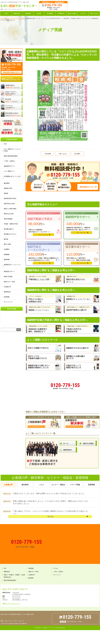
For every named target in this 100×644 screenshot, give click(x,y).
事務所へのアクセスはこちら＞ (11, 604)
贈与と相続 (7, 244)
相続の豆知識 (8, 276)
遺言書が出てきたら (10, 234)
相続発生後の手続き (10, 198)
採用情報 (7, 297)
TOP (6, 144)
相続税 (6, 193)
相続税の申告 (8, 188)
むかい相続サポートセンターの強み (12, 150)
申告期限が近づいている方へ (12, 177)
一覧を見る (50, 516)
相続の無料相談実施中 (11, 156)
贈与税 (6, 239)
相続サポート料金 (9, 282)
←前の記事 (47, 154)
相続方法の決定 (9, 214)
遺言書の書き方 (9, 229)
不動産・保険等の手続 (11, 224)
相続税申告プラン (9, 166)
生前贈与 (7, 249)
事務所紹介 (7, 292)
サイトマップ (8, 302)
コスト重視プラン (9, 171)
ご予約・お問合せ (9, 161)
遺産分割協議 (8, 219)
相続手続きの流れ (9, 204)
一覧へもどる (63, 154)
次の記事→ (78, 154)
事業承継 (7, 260)
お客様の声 (7, 287)
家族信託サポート (9, 271)
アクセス (56, 568)
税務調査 (7, 254)
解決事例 (7, 183)
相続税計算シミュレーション (12, 265)
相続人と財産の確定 (10, 209)
